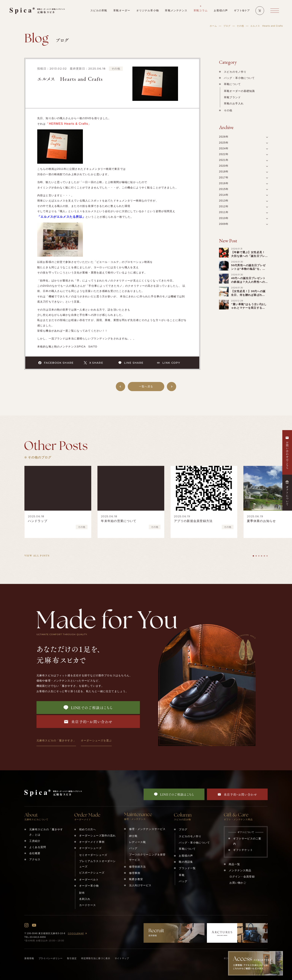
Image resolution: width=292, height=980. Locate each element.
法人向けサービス (140, 885)
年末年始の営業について (119, 521)
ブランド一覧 (187, 868)
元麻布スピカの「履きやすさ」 (56, 740)
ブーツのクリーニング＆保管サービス (147, 857)
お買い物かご (238, 883)
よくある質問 (38, 847)
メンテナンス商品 (240, 870)
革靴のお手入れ (234, 103)
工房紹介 (35, 841)
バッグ (133, 848)
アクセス (35, 859)
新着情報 (29, 958)
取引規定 (72, 958)
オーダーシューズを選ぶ (96, 740)
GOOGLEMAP (78, 933)
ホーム (213, 26)
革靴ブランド (232, 97)
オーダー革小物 (89, 886)
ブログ (227, 26)
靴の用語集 (186, 862)
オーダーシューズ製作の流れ (97, 836)
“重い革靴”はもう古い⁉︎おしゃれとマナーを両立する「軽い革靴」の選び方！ (249, 308)
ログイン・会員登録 (242, 877)
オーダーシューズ (90, 848)
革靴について (232, 84)
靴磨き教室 (136, 879)
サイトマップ (122, 958)
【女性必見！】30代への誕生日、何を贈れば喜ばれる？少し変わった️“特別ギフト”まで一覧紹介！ (249, 297)
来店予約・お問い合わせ (88, 722)
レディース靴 (138, 842)
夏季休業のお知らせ (261, 521)
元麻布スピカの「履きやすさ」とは (46, 832)
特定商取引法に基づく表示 (96, 958)
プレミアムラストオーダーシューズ (97, 864)
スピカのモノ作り (235, 72)
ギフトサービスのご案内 (247, 841)
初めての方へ (88, 829)
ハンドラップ (38, 521)
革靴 (182, 875)
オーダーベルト (89, 880)
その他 (240, 26)
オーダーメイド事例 (92, 842)
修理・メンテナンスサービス (147, 829)
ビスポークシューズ (92, 873)
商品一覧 (234, 864)
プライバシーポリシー (51, 958)
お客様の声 (186, 856)
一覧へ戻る (146, 386)
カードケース (88, 905)
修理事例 (135, 873)
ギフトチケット (243, 850)
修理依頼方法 (138, 867)
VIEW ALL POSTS (37, 556)
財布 (82, 893)
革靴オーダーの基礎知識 (239, 91)
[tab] (253, 556)
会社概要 (35, 853)
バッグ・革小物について (239, 78)
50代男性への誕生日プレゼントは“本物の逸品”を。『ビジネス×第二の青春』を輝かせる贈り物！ (249, 271)
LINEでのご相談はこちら (88, 708)
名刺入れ (85, 899)
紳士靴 (133, 836)
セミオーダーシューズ (93, 855)
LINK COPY (168, 363)
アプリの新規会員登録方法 (193, 521)
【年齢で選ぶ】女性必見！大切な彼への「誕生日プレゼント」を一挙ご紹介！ (248, 256)
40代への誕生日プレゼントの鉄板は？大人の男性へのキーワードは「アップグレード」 (248, 284)
